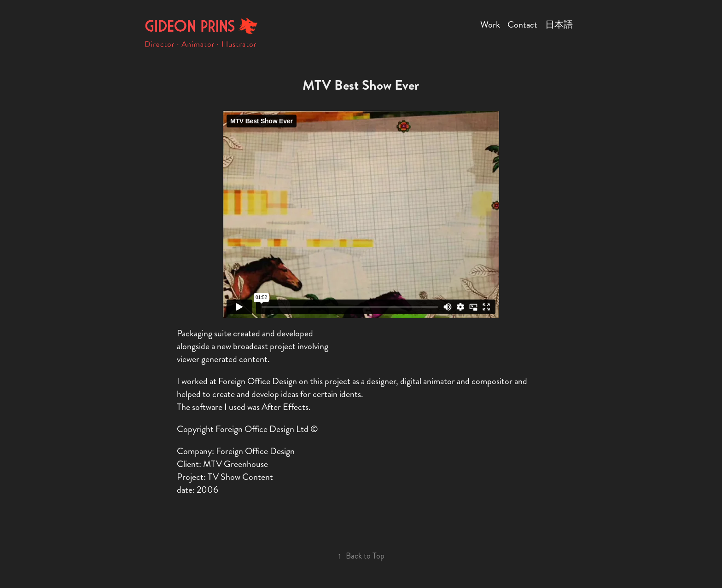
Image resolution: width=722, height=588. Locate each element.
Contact (522, 25)
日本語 (559, 25)
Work (490, 25)
